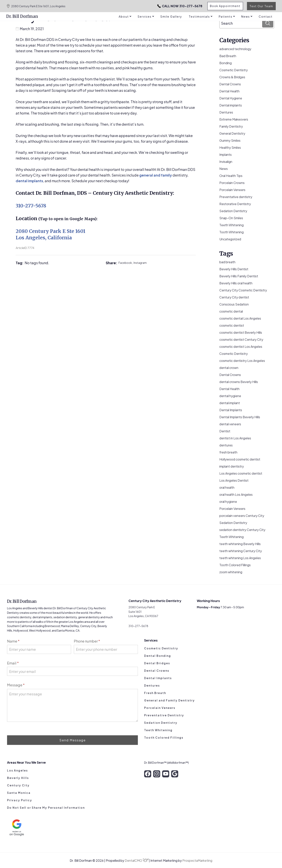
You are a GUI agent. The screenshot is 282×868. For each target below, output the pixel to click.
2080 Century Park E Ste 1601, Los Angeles (36, 6)
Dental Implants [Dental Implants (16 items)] (231, 410)
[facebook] (148, 774)
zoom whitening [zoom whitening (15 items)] (231, 572)
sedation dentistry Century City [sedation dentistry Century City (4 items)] (242, 530)
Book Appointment (225, 6)
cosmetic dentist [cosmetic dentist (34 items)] (232, 325)
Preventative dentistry (236, 197)
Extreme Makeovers (234, 119)
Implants (226, 155)
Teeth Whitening (231, 225)
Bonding (226, 63)
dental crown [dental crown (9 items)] (229, 368)
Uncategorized (230, 239)
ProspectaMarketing (197, 860)
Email (13, 663)
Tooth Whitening (231, 232)
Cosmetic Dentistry (234, 70)
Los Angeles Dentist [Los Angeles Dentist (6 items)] (234, 480)
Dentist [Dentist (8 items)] (225, 431)
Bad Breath (228, 56)
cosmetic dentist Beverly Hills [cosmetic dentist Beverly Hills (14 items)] (241, 332)
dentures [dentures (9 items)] (226, 445)
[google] (175, 774)
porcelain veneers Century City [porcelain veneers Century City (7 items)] (242, 516)
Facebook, (126, 263)
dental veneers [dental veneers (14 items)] (230, 424)
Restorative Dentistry (235, 204)
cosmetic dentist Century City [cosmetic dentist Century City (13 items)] (241, 339)
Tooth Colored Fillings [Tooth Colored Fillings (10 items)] (235, 565)
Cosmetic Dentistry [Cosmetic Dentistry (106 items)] (234, 354)
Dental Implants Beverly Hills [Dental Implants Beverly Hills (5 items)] (240, 417)
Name (13, 641)
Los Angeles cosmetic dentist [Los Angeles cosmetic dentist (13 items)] (241, 473)
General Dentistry (232, 133)
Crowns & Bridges (232, 77)
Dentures (226, 112)
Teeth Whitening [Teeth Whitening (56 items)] (231, 537)
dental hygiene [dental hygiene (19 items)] (230, 396)
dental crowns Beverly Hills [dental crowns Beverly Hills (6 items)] (239, 382)
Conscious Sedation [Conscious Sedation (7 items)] (234, 304)
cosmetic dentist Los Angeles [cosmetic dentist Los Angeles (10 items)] (241, 347)
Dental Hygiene (231, 98)
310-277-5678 (173, 6)
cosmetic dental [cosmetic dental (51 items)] (231, 311)
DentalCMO (137, 860)
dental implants (29, 181)
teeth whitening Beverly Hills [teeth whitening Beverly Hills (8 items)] (240, 544)
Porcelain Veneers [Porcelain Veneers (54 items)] (232, 509)
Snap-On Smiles (231, 218)
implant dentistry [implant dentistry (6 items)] (232, 466)
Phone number (87, 641)
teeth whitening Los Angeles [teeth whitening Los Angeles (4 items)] (240, 558)
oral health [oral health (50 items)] (227, 487)
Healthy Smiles (230, 147)
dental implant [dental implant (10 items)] (230, 403)
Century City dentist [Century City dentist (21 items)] (234, 297)
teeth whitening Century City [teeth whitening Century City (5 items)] (241, 551)
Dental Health (229, 91)
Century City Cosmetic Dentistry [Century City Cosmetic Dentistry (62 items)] (243, 290)
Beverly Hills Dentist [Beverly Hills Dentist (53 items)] (234, 269)
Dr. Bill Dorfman (22, 16)
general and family (156, 175)
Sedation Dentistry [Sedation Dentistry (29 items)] (233, 523)
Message (16, 685)
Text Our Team (261, 6)
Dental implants (231, 105)
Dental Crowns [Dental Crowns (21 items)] (230, 375)
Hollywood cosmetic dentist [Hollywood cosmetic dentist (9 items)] (240, 459)
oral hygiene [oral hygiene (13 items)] (228, 502)
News (224, 169)
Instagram (140, 263)
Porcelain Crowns (232, 183)
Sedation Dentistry (233, 211)
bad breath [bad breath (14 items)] (227, 262)
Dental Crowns (230, 84)
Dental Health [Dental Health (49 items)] (229, 389)
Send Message (73, 740)
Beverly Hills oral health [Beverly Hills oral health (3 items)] (236, 283)
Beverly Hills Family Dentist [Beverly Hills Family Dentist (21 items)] (239, 276)
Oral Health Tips (231, 176)
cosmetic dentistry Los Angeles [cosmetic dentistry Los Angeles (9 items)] (242, 361)
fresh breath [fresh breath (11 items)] (228, 452)
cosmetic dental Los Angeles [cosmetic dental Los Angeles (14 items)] (240, 318)
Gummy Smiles (230, 140)
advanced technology (235, 49)
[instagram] (157, 774)
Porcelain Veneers (232, 190)
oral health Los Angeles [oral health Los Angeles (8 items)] (236, 494)
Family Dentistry (231, 126)
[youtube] (166, 774)
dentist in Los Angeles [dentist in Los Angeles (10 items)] (235, 438)
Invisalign (226, 162)
